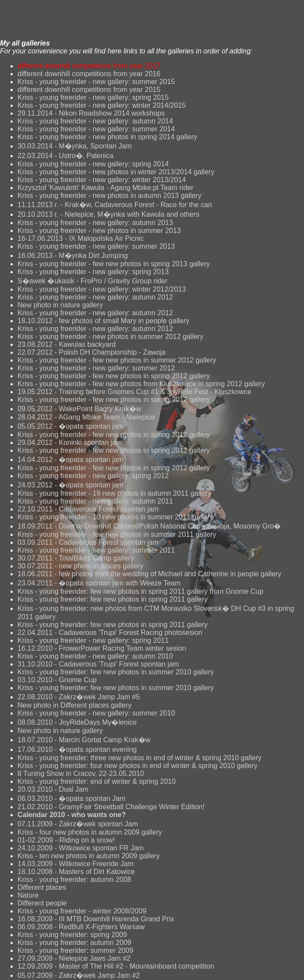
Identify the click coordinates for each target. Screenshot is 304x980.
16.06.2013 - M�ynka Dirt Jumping (73, 256)
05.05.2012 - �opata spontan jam (71, 426)
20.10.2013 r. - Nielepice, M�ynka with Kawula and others (108, 214)
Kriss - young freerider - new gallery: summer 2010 (96, 713)
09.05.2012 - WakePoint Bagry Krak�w (79, 409)
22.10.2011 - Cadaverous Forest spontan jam (88, 509)
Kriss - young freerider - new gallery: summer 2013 (96, 246)
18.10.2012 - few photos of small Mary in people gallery (103, 321)
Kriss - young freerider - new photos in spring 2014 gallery (107, 137)
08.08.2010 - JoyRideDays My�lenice (77, 722)
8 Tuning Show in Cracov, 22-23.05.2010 (81, 774)
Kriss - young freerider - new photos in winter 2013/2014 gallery (116, 172)
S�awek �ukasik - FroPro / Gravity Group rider (92, 281)
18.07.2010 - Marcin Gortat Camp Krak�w (84, 740)
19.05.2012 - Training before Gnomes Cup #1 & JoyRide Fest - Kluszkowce (134, 392)
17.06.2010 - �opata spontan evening (77, 749)
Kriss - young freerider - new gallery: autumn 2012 (95, 297)
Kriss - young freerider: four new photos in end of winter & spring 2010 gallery (138, 766)
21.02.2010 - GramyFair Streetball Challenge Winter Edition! (111, 807)
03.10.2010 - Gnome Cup (57, 680)
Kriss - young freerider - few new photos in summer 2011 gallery (117, 534)
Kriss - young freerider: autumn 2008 (74, 880)
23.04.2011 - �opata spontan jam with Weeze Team (99, 583)
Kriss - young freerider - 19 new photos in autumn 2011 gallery (114, 493)
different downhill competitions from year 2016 (89, 74)
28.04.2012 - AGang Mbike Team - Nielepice (86, 417)
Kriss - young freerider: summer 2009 (75, 950)
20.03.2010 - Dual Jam (53, 789)
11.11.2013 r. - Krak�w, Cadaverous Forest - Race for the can (115, 205)
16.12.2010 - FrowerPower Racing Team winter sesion (102, 648)
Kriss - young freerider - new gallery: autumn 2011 (95, 501)
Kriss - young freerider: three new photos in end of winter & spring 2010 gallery (140, 758)
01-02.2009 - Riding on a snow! (66, 840)
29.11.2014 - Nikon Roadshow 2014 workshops (91, 113)
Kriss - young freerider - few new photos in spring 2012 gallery (114, 376)
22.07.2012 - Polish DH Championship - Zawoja (92, 352)
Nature (28, 895)
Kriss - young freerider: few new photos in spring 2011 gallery (113, 599)
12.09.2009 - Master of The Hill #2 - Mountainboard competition (116, 966)
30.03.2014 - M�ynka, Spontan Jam (75, 146)
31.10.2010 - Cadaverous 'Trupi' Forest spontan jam (98, 664)
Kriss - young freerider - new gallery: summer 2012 (96, 368)
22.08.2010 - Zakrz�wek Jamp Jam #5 (79, 697)
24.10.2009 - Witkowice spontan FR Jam (81, 848)
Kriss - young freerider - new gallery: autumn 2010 (95, 656)
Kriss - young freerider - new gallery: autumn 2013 (95, 223)
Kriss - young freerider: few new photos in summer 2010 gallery (116, 672)
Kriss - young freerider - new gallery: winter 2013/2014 (102, 180)
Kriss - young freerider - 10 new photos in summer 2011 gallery (115, 517)
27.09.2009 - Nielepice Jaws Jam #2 (74, 958)
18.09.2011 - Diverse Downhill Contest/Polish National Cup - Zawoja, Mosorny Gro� (149, 526)
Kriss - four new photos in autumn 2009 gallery (90, 832)
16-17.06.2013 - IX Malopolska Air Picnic (81, 238)
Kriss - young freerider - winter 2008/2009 (82, 911)
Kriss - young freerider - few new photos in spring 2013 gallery (114, 264)
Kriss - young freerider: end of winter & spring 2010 (97, 781)
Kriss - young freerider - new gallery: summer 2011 (96, 550)
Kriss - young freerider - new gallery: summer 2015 (96, 82)
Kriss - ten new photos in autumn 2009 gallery (89, 856)
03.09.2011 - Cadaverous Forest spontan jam (88, 542)
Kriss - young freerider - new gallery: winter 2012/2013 (102, 289)
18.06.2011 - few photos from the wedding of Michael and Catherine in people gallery (149, 574)
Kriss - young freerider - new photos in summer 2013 (99, 231)
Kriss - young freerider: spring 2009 (72, 935)
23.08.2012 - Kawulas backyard (67, 344)
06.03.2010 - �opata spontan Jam (71, 798)
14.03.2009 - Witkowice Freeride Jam (76, 864)
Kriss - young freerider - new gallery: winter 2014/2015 (102, 105)
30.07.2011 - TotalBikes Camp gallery (76, 558)
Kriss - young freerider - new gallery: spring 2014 (93, 164)
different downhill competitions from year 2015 (89, 90)
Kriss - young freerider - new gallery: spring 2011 (93, 640)
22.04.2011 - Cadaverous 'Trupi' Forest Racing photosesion (110, 633)
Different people (42, 903)
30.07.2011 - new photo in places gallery (80, 566)
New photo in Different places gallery (74, 705)
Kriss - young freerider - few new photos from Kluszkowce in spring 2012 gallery (141, 384)
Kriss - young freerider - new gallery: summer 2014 (96, 129)
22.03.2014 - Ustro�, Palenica (65, 156)
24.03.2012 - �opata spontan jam (71, 485)
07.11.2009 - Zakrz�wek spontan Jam (78, 824)
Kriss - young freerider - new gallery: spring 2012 (93, 476)
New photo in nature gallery (60, 305)
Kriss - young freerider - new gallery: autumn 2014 (95, 121)
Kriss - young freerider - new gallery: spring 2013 (93, 272)
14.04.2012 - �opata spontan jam (71, 460)
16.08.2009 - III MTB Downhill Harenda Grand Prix (96, 919)
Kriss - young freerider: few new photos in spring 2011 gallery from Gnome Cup (140, 591)
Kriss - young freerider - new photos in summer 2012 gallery (110, 337)
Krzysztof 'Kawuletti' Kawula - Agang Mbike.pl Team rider (106, 188)
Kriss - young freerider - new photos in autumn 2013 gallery (110, 196)
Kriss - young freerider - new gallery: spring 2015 (93, 97)
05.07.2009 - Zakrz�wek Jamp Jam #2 (79, 975)
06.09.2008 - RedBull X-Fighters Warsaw (81, 927)
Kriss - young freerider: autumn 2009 (74, 943)
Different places (42, 887)
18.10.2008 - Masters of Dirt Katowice (76, 872)
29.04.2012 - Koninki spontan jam (70, 442)
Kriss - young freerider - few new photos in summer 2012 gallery (117, 360)
